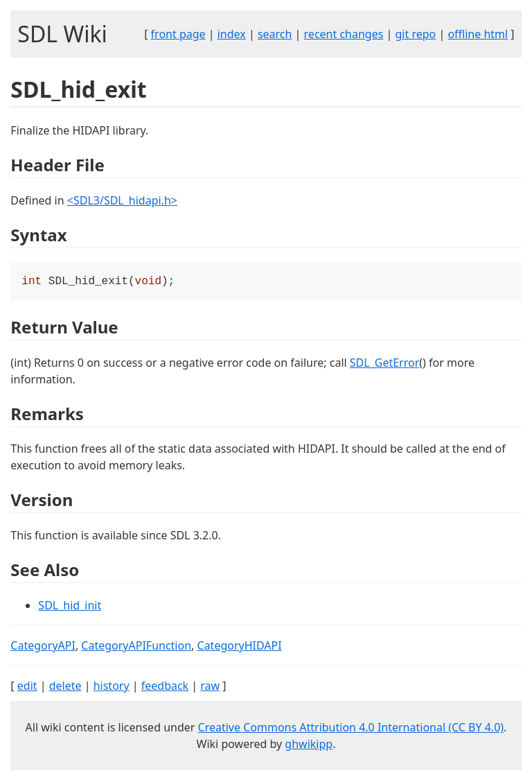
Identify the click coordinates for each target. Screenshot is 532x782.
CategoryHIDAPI (240, 647)
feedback (165, 687)
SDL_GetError (384, 364)
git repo (416, 34)
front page (178, 34)
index (232, 34)
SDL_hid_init (70, 607)
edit (27, 687)
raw (210, 687)
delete (65, 687)
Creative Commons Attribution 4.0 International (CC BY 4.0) (351, 729)
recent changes (344, 34)
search (275, 34)
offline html (478, 34)
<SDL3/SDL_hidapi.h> (122, 200)
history (112, 687)
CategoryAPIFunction (136, 647)
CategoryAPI (43, 647)
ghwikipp (309, 745)
